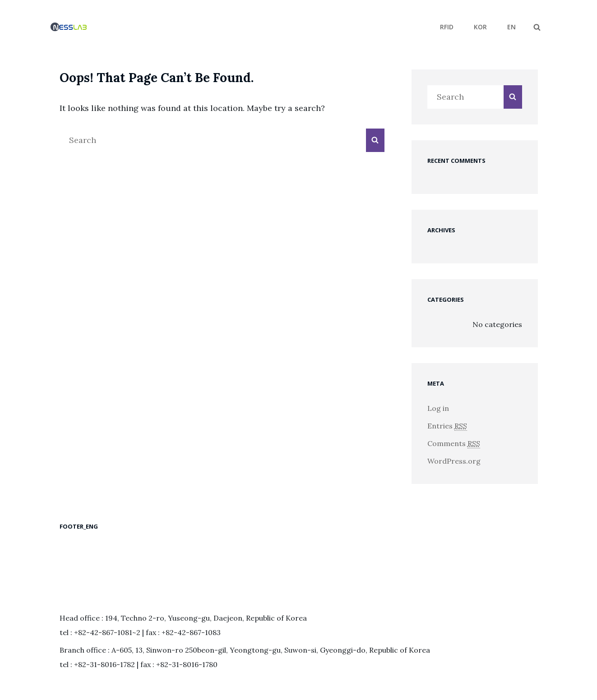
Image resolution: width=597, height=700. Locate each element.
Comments (454, 444)
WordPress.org (454, 461)
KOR (480, 27)
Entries (447, 426)
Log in (438, 408)
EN (511, 27)
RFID (447, 27)
